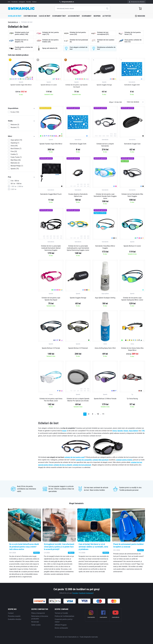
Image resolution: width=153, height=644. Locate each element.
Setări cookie (36, 625)
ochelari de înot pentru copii (74, 457)
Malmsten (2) (15, 163)
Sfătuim (36, 553)
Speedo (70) (15, 169)
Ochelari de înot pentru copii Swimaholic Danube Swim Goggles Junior (105, 196)
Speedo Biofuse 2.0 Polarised (78, 348)
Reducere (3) (15, 125)
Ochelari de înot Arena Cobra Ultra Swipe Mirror (132, 349)
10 (98, 414)
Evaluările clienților (15, 619)
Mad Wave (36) (16, 160)
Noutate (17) (15, 127)
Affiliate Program (61, 625)
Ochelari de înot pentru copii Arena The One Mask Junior (51, 400)
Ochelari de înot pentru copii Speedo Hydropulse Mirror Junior (132, 299)
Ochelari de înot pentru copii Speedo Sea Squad (51, 299)
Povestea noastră (14, 616)
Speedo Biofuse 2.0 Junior (132, 246)
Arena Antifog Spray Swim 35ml (105, 348)
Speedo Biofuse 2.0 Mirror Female (105, 399)
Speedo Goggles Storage (78, 298)
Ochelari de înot (15, 16)
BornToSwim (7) (16, 149)
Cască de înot (45, 16)
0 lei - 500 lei (15, 181)
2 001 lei (14, 189)
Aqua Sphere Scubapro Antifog (105, 298)
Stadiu (21, 121)
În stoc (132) (15, 112)
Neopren (97, 16)
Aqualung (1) (15, 143)
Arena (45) (14, 146)
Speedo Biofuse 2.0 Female (51, 348)
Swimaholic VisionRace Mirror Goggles (105, 247)
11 (103, 414)
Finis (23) (14, 151)
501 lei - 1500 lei (16, 184)
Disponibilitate (21, 108)
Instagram (90, 593)
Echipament (87, 16)
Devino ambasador (61, 628)
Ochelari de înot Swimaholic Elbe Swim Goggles (132, 195)
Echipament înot (59, 16)
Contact (11, 613)
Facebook (82, 593)
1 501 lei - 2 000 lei (17, 186)
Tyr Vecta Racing (132, 399)
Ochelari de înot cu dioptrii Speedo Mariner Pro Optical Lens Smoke (78, 400)
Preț (21, 177)
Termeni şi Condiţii (61, 613)
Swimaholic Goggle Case (132, 144)
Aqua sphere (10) (16, 140)
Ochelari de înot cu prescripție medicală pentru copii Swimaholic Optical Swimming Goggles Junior (78, 248)
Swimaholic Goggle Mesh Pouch (51, 194)
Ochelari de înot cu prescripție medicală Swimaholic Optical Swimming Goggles (51, 248)
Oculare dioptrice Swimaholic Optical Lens (78, 195)
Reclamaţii (35, 622)
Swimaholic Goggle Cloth (78, 144)
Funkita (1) (14, 154)
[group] (21, 77)
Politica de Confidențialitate (64, 616)
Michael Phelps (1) (17, 166)
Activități (107, 16)
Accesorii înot (74, 16)
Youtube (75, 593)
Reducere (140, 16)
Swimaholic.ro (13, 22)
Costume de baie (30, 16)
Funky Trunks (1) (16, 157)
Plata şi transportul (38, 613)
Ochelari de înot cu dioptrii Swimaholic (105, 145)
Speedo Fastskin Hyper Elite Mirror (51, 144)
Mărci (21, 136)
